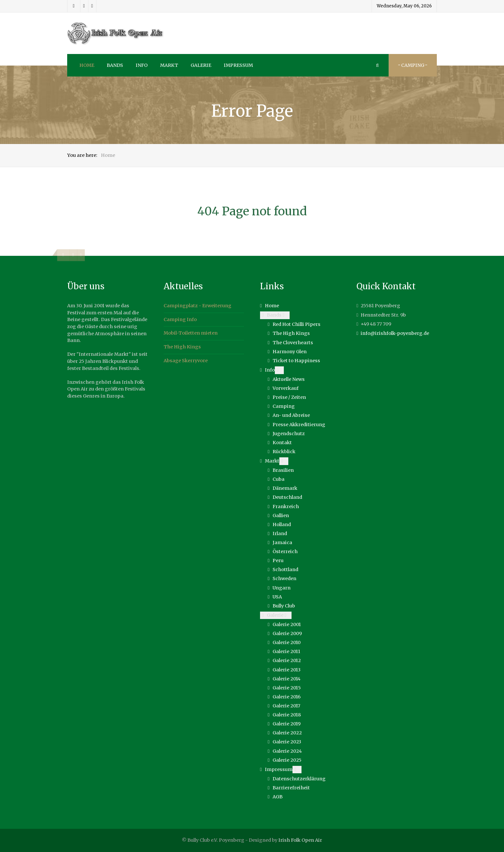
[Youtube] (92, 6)
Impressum (279, 769)
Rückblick (284, 452)
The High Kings (182, 347)
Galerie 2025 (287, 760)
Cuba (279, 479)
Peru (278, 561)
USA (277, 597)
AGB (278, 797)
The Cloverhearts (293, 343)
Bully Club (284, 606)
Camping (284, 406)
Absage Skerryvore (186, 361)
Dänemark (285, 488)
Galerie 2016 (287, 697)
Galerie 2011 (286, 651)
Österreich (285, 552)
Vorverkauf (286, 388)
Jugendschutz (289, 434)
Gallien (281, 516)
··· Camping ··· (413, 65)
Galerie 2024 (287, 751)
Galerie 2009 (287, 633)
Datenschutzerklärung (299, 779)
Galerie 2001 (287, 624)
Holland (282, 525)
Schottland (285, 569)
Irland (280, 534)
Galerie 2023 (287, 742)
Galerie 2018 (287, 715)
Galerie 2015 (287, 688)
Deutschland (287, 497)
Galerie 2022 (287, 733)
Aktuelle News (289, 379)
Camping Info (180, 319)
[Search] (377, 65)
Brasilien (283, 470)
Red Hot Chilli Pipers (297, 324)
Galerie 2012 (287, 660)
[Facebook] (74, 6)
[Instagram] (84, 6)
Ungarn (282, 588)
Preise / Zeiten (289, 397)
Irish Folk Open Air (300, 840)
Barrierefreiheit (291, 788)
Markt (272, 461)
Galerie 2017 (286, 706)
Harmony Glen (290, 352)
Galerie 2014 (287, 679)
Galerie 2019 (287, 724)
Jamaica (282, 543)
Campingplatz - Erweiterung (198, 306)
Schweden (284, 578)
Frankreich (286, 507)
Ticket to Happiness (296, 361)
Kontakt (282, 443)
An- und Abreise (291, 415)
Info (270, 370)
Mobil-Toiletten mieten (191, 333)
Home (272, 306)
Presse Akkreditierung (299, 425)
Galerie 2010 (287, 642)
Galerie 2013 (287, 670)
